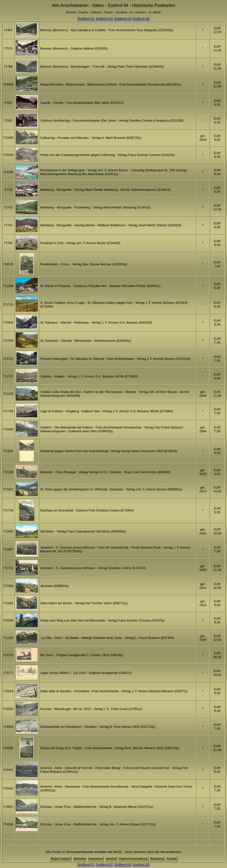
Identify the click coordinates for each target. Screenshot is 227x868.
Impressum (96, 859)
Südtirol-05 (141, 19)
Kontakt (172, 859)
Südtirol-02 (104, 19)
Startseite (79, 859)
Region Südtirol (60, 859)
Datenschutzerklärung (133, 859)
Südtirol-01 (86, 19)
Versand (111, 859)
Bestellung (157, 859)
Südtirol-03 (123, 19)
